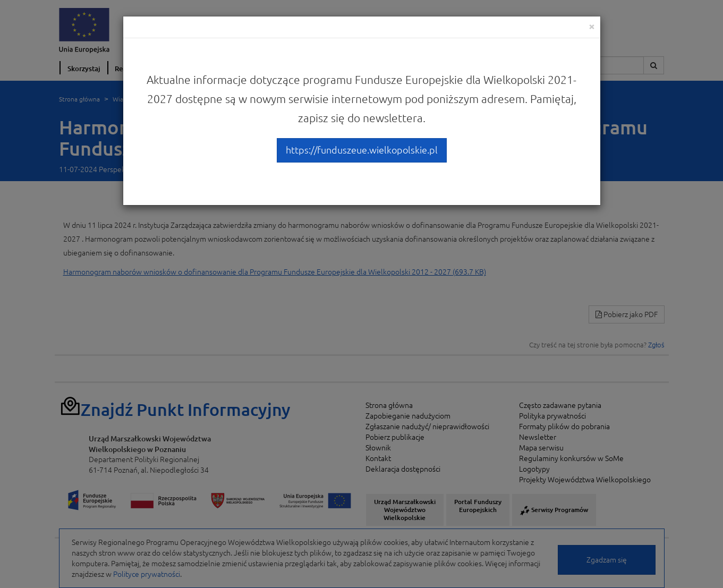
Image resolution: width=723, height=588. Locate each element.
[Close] (592, 26)
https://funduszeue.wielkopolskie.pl (362, 150)
